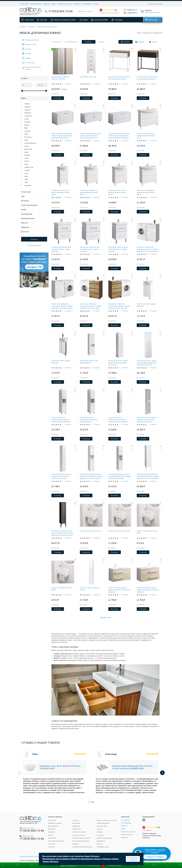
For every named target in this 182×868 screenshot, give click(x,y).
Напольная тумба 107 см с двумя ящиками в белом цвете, (146, 136)
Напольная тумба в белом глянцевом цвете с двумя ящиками (61, 249)
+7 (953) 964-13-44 (60, 11)
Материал (34, 201)
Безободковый (34, 214)
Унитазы (42, 20)
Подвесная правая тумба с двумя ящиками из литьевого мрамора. (148, 590)
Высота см (34, 232)
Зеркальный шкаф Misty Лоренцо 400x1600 (60, 78)
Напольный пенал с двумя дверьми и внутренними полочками (118, 363)
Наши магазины (36, 4)
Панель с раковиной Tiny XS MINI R (62, 589)
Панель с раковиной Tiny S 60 (119, 531)
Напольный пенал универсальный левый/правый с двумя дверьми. (61, 419)
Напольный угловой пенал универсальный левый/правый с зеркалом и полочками (147, 419)
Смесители (27, 20)
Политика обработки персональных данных (35, 856)
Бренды (47, 4)
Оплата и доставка (64, 4)
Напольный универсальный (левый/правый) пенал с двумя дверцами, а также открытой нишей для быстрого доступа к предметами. (91, 476)
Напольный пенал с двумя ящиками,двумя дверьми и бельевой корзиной (147, 363)
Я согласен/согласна (133, 859)
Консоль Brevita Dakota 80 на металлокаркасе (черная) (147, 78)
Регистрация (158, 4)
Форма (34, 209)
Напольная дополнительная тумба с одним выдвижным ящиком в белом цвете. (62, 136)
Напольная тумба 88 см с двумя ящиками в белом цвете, (146, 192)
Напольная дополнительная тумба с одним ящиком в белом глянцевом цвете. (90, 136)
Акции (53, 4)
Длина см (34, 223)
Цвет (34, 196)
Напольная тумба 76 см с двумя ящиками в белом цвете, (117, 192)
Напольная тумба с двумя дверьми (146, 305)
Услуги (96, 4)
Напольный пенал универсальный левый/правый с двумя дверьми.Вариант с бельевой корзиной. (91, 419)
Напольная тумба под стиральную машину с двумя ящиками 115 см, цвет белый (147, 249)
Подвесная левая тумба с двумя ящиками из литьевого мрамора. (119, 590)
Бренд (34, 98)
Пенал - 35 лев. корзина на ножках (90, 589)
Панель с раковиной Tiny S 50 (91, 531)
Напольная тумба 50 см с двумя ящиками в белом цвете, (61, 192)
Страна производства (34, 205)
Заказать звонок (27, 828)
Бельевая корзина (34, 218)
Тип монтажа (34, 192)
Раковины (117, 20)
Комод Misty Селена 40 (88, 77)
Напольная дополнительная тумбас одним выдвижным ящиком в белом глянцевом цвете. (119, 136)
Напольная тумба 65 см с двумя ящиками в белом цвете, (89, 192)
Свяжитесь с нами (86, 11)
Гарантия (76, 4)
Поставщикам (87, 4)
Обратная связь (27, 836)
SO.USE (160, 861)
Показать (34, 239)
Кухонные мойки (100, 20)
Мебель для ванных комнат (63, 20)
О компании (24, 4)
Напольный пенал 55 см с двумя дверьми (89, 362)
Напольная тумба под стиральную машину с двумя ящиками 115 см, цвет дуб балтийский (90, 306)
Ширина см (34, 227)
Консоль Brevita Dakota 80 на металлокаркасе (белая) (119, 78)
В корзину (58, 98)
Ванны (84, 20)
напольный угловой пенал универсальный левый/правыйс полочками (61, 476)
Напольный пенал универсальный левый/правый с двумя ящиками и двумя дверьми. (118, 419)
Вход (150, 4)
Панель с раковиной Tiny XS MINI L (147, 532)
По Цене (34, 78)
